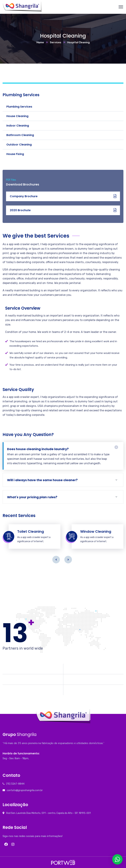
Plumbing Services (19, 107)
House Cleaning (17, 116)
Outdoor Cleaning (19, 145)
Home (40, 42)
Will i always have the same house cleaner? (42, 480)
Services (56, 42)
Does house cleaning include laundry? (38, 449)
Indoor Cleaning (18, 126)
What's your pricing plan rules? (32, 497)
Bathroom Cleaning (20, 135)
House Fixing (15, 154)
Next (68, 560)
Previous (56, 560)
